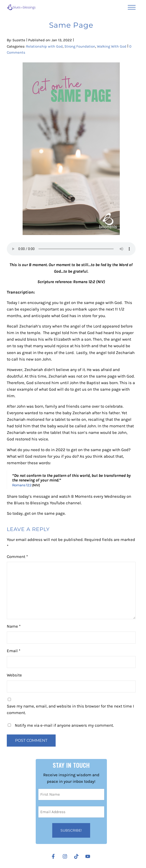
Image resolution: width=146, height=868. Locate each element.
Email (14, 651)
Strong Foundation (80, 46)
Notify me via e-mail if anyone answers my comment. (61, 725)
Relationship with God (44, 46)
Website (14, 675)
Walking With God (112, 46)
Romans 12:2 (22, 485)
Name (14, 626)
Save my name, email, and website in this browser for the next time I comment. (70, 709)
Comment (17, 557)
